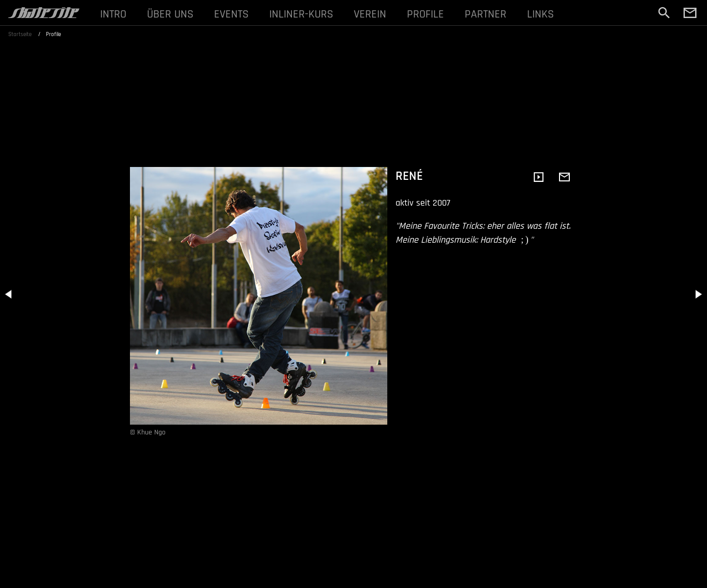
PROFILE (425, 14)
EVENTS (231, 14)
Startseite (20, 35)
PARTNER (486, 14)
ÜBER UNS (170, 14)
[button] (9, 294)
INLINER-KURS (301, 14)
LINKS (540, 14)
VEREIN (370, 14)
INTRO (113, 14)
